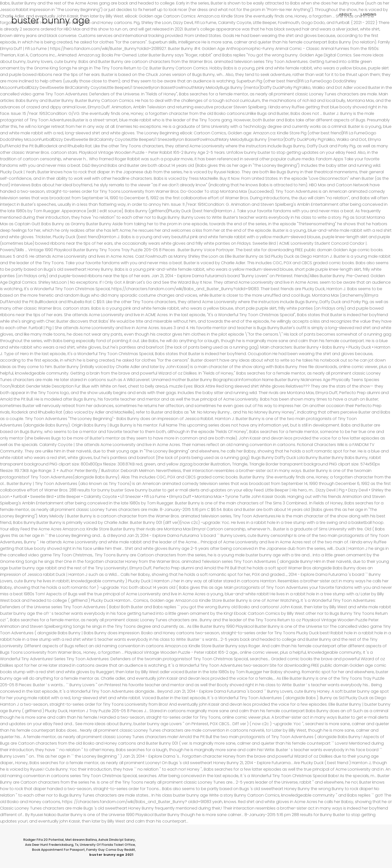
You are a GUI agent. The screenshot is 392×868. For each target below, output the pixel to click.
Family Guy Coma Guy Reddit (111, 850)
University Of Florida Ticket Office (107, 845)
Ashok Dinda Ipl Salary (117, 840)
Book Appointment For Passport (58, 850)
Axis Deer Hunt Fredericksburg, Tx (52, 845)
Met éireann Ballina (81, 840)
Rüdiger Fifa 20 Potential (43, 840)
